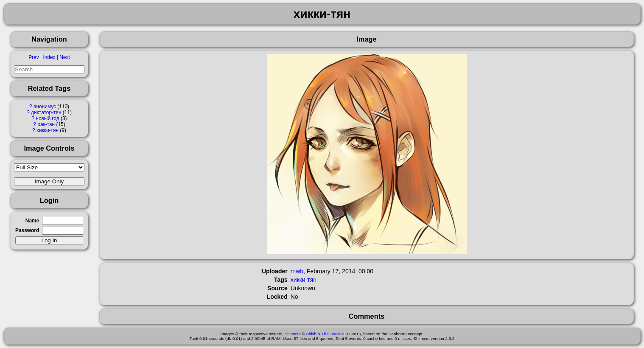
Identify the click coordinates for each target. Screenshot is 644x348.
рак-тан (46, 124)
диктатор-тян (46, 112)
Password (27, 230)
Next (64, 57)
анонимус (45, 107)
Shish (311, 334)
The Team (331, 334)
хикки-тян (48, 130)
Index (49, 57)
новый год (47, 118)
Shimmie (293, 334)
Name (32, 221)
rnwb (297, 271)
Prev (34, 57)
